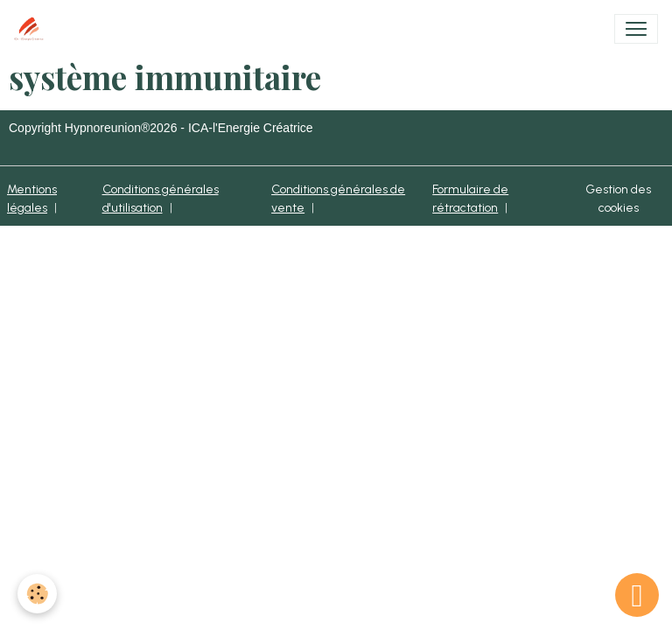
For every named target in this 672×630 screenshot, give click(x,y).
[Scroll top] (637, 595)
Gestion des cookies (618, 199)
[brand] (32, 29)
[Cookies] (37, 594)
